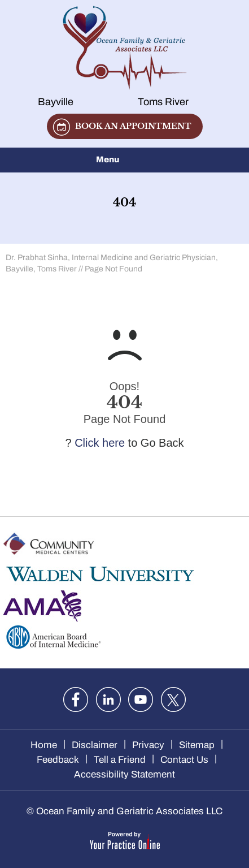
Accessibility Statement (124, 774)
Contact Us (184, 760)
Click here (100, 443)
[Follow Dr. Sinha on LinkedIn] (108, 699)
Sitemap (197, 745)
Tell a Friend (120, 760)
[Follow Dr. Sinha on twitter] (173, 699)
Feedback (58, 760)
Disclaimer (95, 745)
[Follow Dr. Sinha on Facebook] (76, 699)
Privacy (148, 745)
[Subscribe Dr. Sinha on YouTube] (141, 699)
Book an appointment (133, 126)
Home (44, 745)
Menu (122, 160)
